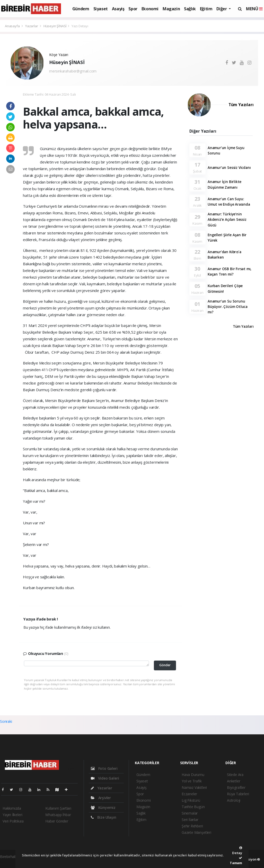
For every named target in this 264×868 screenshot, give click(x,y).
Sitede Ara (235, 775)
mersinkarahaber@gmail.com (73, 71)
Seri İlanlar (190, 820)
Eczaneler (189, 794)
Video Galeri (105, 778)
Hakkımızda (12, 808)
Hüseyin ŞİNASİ (55, 26)
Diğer (222, 9)
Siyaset (101, 9)
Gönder (165, 665)
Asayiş (118, 9)
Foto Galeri (104, 768)
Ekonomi (150, 9)
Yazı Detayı (80, 26)
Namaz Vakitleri (194, 787)
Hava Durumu (193, 775)
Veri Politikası (13, 821)
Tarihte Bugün (193, 807)
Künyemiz (103, 807)
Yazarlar (32, 26)
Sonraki (6, 721)
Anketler (234, 781)
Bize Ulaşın (104, 817)
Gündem (81, 9)
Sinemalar (190, 813)
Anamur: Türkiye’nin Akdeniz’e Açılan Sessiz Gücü (227, 220)
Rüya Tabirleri (238, 794)
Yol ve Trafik (192, 781)
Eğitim (206, 9)
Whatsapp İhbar (58, 815)
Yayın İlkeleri (12, 815)
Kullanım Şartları (58, 808)
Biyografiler (236, 787)
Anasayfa (13, 26)
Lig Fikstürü (191, 800)
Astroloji (234, 800)
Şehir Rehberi (192, 826)
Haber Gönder (57, 821)
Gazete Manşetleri (196, 832)
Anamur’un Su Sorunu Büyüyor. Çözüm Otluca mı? (228, 307)
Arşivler (101, 798)
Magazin (171, 9)
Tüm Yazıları (241, 105)
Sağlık (190, 9)
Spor (133, 9)
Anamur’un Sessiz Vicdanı (229, 168)
